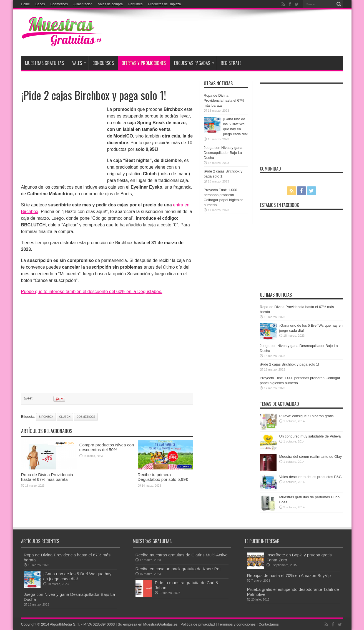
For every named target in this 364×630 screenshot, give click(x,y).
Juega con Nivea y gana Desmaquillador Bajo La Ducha (223, 153)
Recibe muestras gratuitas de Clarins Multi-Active (182, 555)
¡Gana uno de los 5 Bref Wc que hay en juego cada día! (77, 576)
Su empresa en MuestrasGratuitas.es (148, 624)
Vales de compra (110, 4)
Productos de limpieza (164, 4)
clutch (65, 417)
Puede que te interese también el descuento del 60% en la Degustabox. (92, 292)
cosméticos (86, 417)
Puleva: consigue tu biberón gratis (307, 416)
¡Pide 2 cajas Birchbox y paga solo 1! (290, 364)
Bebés (40, 4)
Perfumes (135, 4)
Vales (79, 63)
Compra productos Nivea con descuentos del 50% (107, 447)
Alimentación (83, 4)
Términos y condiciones (237, 624)
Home (26, 4)
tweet (28, 398)
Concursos (103, 63)
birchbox (46, 417)
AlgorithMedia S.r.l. (65, 624)
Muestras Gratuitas (44, 63)
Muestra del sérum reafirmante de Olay (311, 457)
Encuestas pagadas (194, 63)
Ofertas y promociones (144, 63)
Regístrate (231, 63)
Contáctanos (269, 624)
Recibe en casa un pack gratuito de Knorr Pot (178, 569)
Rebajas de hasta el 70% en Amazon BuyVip (289, 575)
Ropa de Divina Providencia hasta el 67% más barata (47, 477)
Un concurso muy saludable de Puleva (310, 436)
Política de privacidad (198, 624)
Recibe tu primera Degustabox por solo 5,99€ (163, 477)
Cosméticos (59, 4)
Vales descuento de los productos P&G (311, 477)
